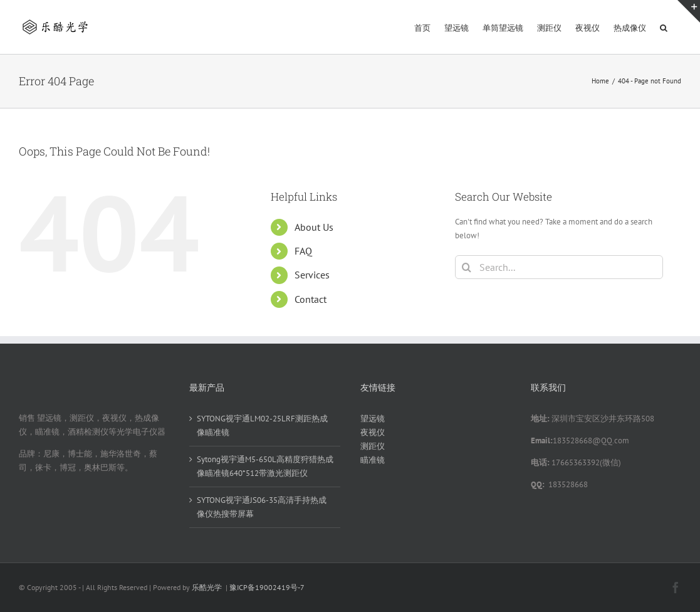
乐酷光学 (207, 587)
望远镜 (373, 419)
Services (312, 275)
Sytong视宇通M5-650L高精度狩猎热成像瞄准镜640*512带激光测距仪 (265, 466)
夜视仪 (373, 432)
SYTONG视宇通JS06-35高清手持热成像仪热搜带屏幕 (262, 507)
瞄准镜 (373, 460)
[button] (664, 27)
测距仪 (373, 446)
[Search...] (559, 267)
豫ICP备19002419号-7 (267, 587)
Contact (311, 299)
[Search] (467, 267)
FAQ (303, 251)
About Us (314, 227)
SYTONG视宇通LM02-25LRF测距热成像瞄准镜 (262, 425)
